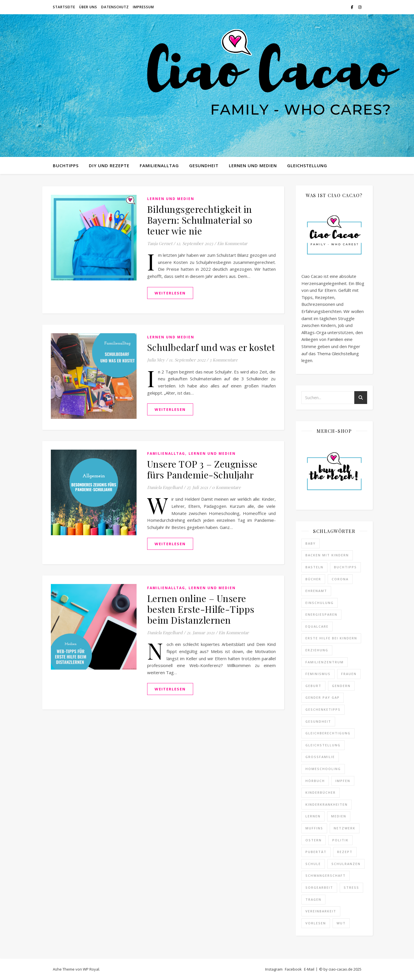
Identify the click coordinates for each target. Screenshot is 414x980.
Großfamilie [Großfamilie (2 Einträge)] (320, 757)
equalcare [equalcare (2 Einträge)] (317, 626)
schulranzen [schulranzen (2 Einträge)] (346, 864)
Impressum (143, 7)
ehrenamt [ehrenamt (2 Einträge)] (316, 591)
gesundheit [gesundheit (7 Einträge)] (318, 721)
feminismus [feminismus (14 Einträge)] (318, 674)
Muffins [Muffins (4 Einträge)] (314, 828)
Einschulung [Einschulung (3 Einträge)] (320, 603)
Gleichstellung (307, 165)
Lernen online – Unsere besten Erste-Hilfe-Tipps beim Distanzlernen (201, 609)
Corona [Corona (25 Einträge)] (340, 579)
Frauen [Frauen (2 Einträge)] (349, 674)
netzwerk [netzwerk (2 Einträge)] (345, 828)
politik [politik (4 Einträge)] (340, 840)
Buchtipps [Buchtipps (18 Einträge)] (345, 567)
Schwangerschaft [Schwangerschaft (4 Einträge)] (326, 875)
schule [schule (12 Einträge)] (313, 864)
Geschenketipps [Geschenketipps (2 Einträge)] (323, 709)
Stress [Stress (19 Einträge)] (351, 887)
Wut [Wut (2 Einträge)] (341, 923)
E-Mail (309, 969)
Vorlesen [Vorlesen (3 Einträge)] (316, 923)
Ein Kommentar (232, 243)
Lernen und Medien (253, 165)
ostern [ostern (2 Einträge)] (314, 840)
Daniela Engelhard (165, 487)
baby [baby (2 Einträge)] (311, 543)
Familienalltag (159, 165)
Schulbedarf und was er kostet (211, 347)
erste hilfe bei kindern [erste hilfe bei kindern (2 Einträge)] (331, 638)
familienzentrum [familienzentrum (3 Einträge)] (325, 662)
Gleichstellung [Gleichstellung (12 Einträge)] (323, 745)
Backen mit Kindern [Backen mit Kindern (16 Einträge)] (327, 555)
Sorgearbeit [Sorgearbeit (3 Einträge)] (319, 887)
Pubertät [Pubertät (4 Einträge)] (316, 852)
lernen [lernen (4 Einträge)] (313, 816)
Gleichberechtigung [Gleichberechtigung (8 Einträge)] (328, 733)
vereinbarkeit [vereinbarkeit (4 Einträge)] (321, 911)
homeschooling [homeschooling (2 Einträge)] (323, 769)
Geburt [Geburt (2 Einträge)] (313, 686)
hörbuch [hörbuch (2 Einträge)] (315, 781)
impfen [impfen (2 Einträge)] (343, 781)
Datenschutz (115, 7)
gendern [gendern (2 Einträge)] (341, 686)
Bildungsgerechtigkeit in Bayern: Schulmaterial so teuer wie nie (200, 220)
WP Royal (91, 969)
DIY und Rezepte (109, 165)
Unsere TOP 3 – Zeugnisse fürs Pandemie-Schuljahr (202, 469)
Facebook (293, 969)
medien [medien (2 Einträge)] (339, 816)
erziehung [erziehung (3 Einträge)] (317, 650)
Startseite (64, 7)
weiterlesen (170, 293)
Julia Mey (156, 360)
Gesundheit (204, 165)
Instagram (274, 969)
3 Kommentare (224, 360)
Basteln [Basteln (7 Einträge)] (314, 567)
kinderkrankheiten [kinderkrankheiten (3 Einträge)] (327, 804)
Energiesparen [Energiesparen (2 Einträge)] (321, 614)
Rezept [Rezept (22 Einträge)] (345, 852)
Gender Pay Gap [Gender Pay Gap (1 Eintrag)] (323, 697)
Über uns (88, 7)
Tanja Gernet (160, 243)
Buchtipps (66, 165)
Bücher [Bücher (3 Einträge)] (313, 579)
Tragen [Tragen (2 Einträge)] (313, 899)
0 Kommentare (226, 487)
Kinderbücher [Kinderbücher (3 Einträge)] (321, 792)
